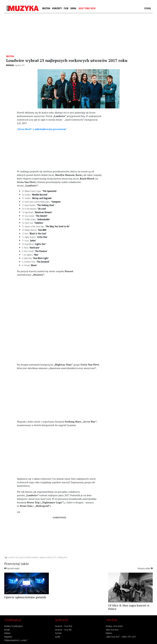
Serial (73, 8)
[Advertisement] (78, 34)
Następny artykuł (145, 568)
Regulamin (8, 637)
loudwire (35, 557)
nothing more (62, 557)
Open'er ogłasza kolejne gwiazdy (25, 597)
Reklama (7, 633)
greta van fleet (25, 557)
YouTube (58, 633)
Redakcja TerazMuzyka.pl (13, 626)
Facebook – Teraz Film (63, 630)
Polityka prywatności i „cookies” (16, 640)
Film (66, 8)
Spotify (57, 637)
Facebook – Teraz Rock (64, 626)
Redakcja (10, 65)
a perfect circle (14, 557)
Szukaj (147, 8)
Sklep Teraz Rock (87, 8)
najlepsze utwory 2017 (48, 557)
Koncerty (57, 8)
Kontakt (7, 630)
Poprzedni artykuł (12, 568)
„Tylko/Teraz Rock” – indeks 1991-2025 (121, 637)
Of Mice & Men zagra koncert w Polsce (129, 607)
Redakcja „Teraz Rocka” (114, 626)
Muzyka (46, 8)
